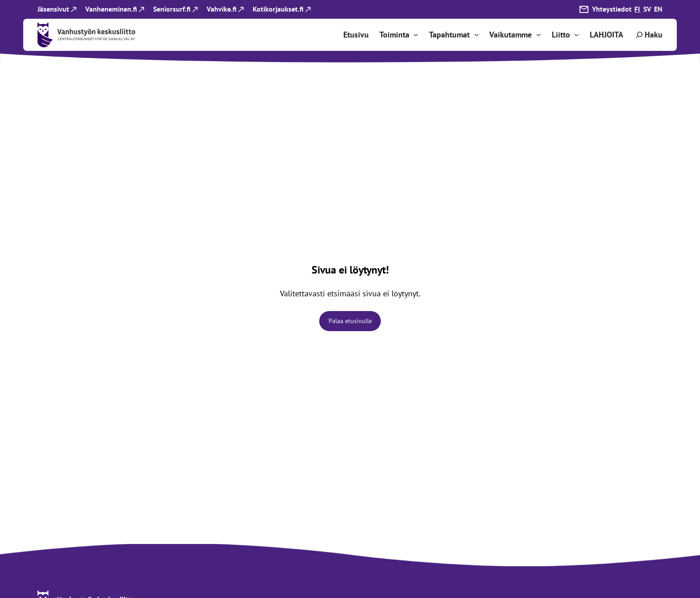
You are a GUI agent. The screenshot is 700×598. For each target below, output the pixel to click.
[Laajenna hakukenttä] (648, 35)
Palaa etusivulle (350, 321)
